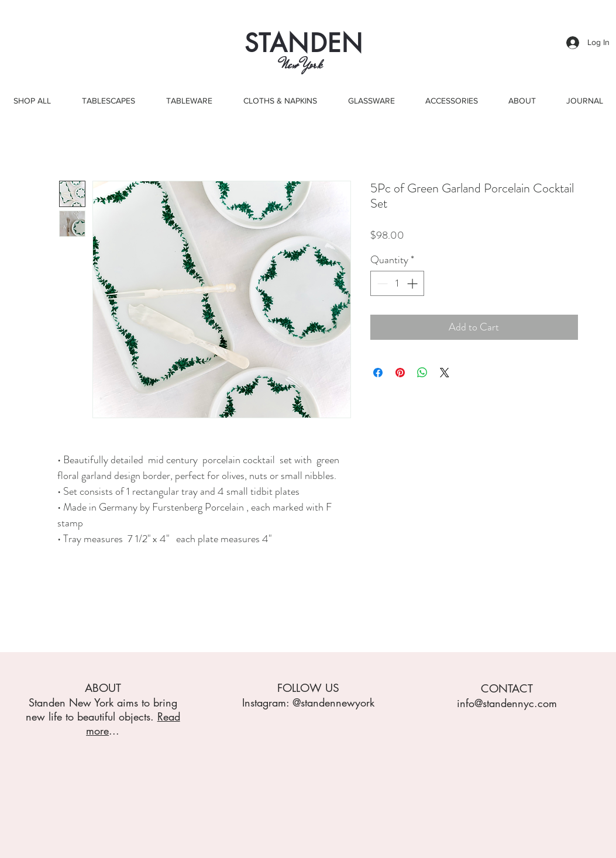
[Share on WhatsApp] (422, 373)
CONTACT (507, 689)
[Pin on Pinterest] (400, 373)
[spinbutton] (397, 283)
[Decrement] (381, 283)
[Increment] (413, 283)
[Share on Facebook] (378, 373)
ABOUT (103, 688)
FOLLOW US (308, 688)
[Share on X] (445, 373)
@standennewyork (333, 702)
